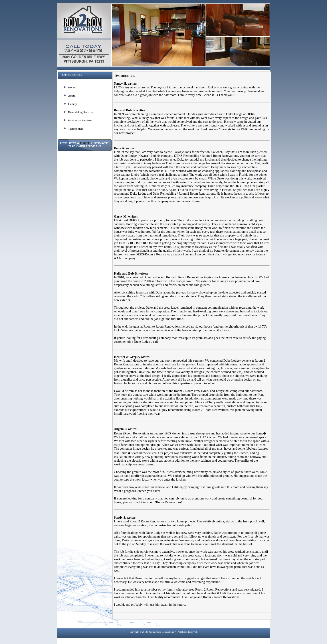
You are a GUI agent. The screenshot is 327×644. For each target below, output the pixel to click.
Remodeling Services (81, 112)
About (72, 96)
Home (72, 87)
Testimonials (76, 129)
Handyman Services (80, 120)
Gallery (73, 104)
